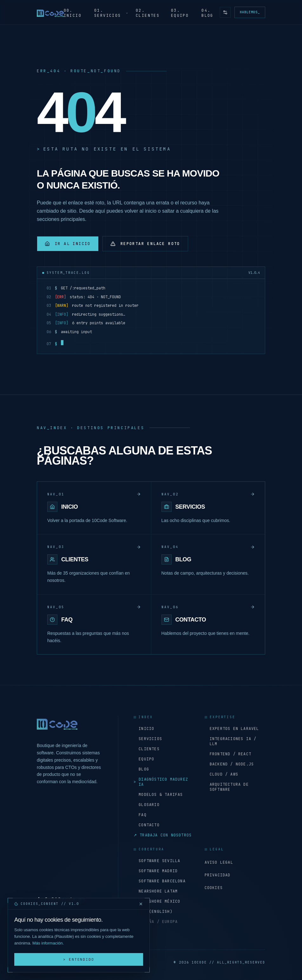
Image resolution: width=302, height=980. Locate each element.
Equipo (144, 759)
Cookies (214, 888)
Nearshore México (157, 901)
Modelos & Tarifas (158, 795)
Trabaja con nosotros (163, 835)
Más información (47, 943)
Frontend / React (228, 754)
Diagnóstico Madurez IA (161, 782)
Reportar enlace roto (145, 244)
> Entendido (79, 959)
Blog (141, 769)
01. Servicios (111, 13)
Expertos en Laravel (232, 729)
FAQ (140, 815)
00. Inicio (73, 13)
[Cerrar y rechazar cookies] (141, 904)
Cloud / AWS (221, 774)
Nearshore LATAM (156, 891)
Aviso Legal (219, 862)
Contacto (147, 825)
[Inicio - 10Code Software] (50, 12)
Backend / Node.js (229, 764)
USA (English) (153, 912)
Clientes (147, 749)
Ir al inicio (68, 244)
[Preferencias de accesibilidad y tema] (225, 12)
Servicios (148, 739)
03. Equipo (180, 13)
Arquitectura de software (227, 787)
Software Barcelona (160, 881)
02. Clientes (148, 13)
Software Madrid (156, 871)
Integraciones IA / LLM (231, 741)
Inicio (144, 729)
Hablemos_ (250, 12)
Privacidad (218, 875)
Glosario (147, 805)
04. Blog (207, 13)
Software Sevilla (157, 861)
